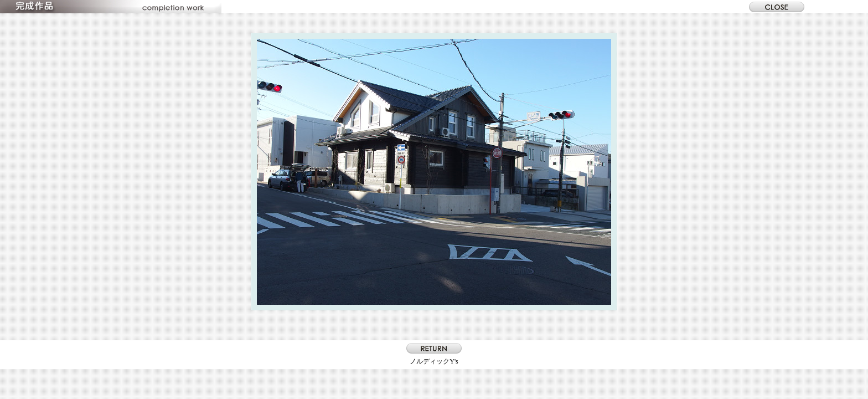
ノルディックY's (434, 361)
